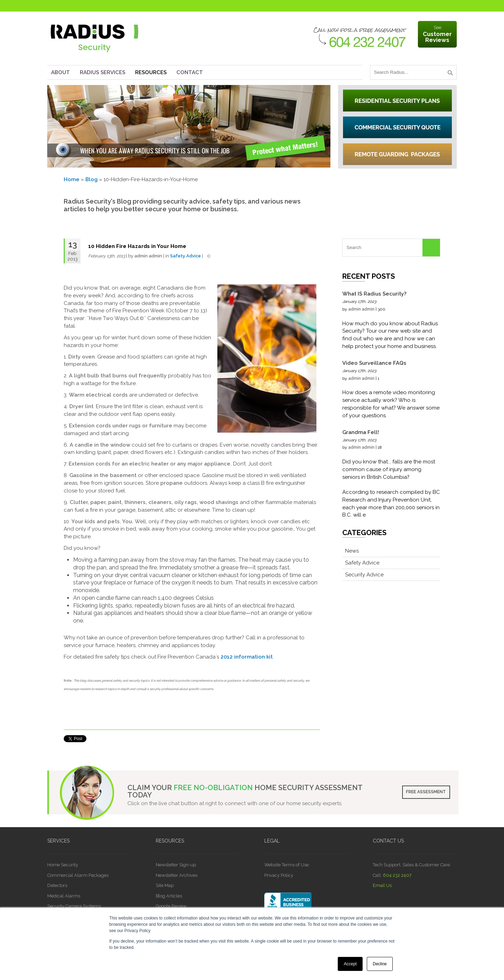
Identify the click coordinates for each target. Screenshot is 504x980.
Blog (92, 179)
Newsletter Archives (177, 875)
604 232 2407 (397, 875)
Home (72, 179)
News (352, 551)
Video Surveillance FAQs (374, 363)
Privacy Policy (279, 875)
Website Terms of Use (286, 865)
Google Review (171, 906)
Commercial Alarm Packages (78, 875)
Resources (151, 72)
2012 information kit (247, 657)
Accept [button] (350, 964)
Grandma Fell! (361, 432)
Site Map (165, 885)
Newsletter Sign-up (176, 865)
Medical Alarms (64, 896)
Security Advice (364, 575)
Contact (190, 72)
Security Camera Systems (74, 906)
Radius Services (103, 72)
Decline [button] (380, 964)
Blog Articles (169, 896)
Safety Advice (185, 256)
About (61, 72)
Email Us (382, 885)
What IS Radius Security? (374, 294)
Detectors (57, 885)
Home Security (63, 865)
